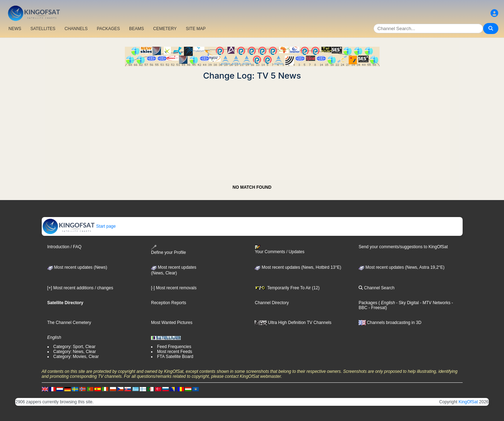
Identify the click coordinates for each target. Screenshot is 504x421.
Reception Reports (169, 303)
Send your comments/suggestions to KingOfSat (403, 247)
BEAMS (137, 29)
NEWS (15, 29)
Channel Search (376, 288)
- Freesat (376, 308)
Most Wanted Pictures (172, 323)
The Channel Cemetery (69, 323)
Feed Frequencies (174, 347)
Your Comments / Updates (279, 250)
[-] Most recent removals (174, 288)
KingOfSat (468, 402)
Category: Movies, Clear (76, 357)
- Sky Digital (407, 303)
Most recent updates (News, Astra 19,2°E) (402, 267)
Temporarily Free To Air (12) (287, 288)
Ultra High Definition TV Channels (293, 323)
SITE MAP (196, 29)
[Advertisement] (252, 130)
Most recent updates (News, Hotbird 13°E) (298, 267)
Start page (79, 226)
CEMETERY (165, 29)
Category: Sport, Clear (74, 347)
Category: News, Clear (75, 352)
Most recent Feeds (175, 352)
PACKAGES (108, 29)
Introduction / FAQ (65, 247)
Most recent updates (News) (77, 267)
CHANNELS (76, 29)
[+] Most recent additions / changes (80, 288)
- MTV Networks (435, 303)
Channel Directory (272, 303)
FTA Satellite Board (175, 357)
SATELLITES (43, 29)
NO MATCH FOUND (252, 187)
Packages (368, 303)
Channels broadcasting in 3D (390, 323)
